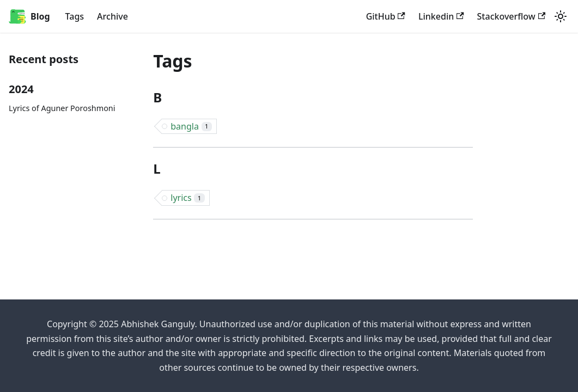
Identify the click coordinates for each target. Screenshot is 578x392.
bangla (191, 126)
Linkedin (441, 16)
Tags (75, 16)
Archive (112, 16)
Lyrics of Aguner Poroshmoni (62, 108)
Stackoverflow (511, 16)
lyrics (187, 198)
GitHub (386, 16)
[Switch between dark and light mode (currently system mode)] (561, 16)
